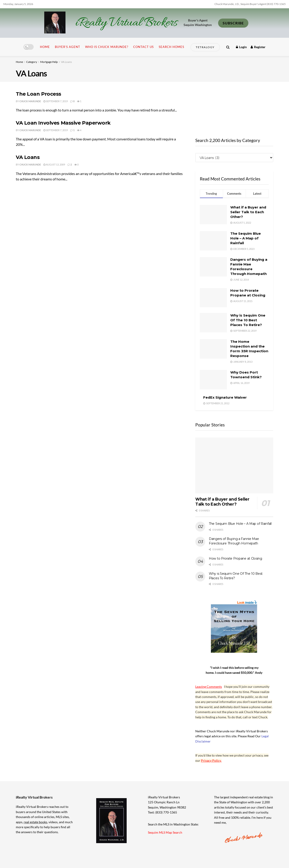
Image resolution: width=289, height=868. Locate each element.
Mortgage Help (49, 62)
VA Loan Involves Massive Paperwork (63, 123)
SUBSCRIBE (233, 23)
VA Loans (66, 62)
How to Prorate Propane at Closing (235, 558)
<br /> (234, 108)
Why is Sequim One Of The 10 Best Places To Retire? (248, 320)
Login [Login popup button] (241, 47)
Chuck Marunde (30, 101)
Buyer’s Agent (68, 47)
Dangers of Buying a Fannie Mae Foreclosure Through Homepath (234, 541)
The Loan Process (38, 94)
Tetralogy (205, 47)
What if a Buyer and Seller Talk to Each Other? (248, 212)
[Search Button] (228, 47)
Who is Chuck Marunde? (107, 47)
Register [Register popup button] (258, 47)
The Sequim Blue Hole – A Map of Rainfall (246, 238)
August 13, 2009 (54, 164)
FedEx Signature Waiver (225, 397)
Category (32, 62)
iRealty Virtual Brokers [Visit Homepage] (126, 23)
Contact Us (143, 47)
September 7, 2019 (56, 101)
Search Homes (171, 47)
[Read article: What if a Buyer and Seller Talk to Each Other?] (234, 465)
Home (45, 47)
